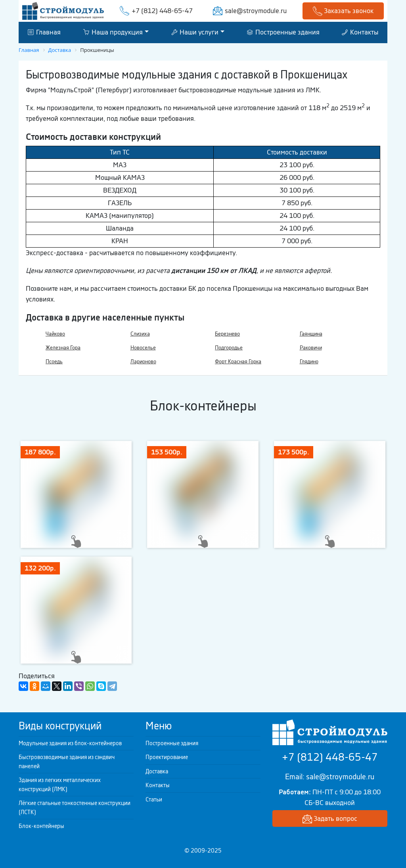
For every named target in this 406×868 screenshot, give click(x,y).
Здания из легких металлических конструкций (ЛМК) (60, 785)
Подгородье (229, 348)
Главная (44, 32)
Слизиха (140, 334)
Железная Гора (63, 348)
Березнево (227, 334)
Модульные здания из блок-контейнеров (70, 743)
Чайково (55, 334)
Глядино (309, 362)
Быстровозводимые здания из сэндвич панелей (67, 762)
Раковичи (311, 348)
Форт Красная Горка (238, 362)
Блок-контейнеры (41, 826)
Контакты (360, 32)
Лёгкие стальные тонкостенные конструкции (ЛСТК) (75, 808)
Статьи (154, 799)
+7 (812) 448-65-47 (162, 11)
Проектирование (167, 757)
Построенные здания (283, 32)
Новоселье (143, 348)
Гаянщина (311, 334)
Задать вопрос (330, 819)
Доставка (157, 771)
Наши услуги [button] (195, 32)
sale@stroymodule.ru (256, 11)
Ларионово (143, 362)
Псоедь (54, 362)
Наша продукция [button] (113, 32)
